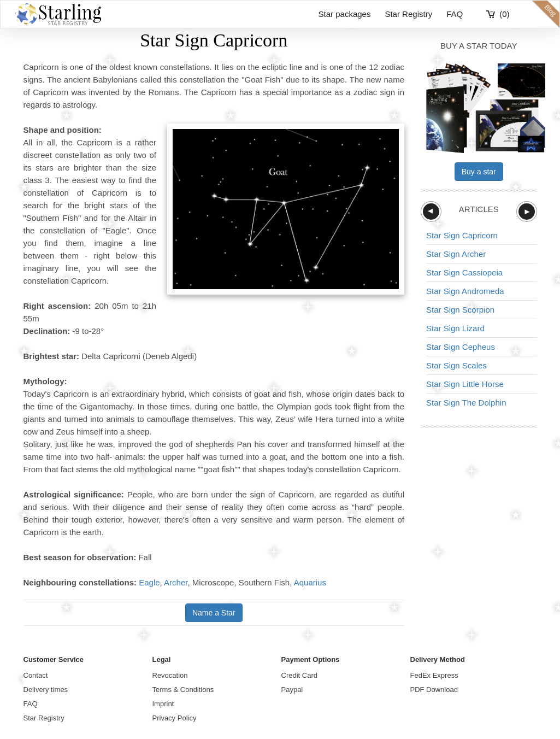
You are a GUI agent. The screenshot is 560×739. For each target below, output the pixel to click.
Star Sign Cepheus (461, 347)
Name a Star (214, 613)
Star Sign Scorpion (460, 310)
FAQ (455, 14)
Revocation (170, 675)
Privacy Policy (175, 718)
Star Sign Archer (456, 254)
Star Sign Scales (456, 365)
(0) (504, 14)
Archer (176, 582)
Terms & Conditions (183, 690)
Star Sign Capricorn (462, 235)
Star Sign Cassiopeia (464, 272)
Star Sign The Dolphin (466, 403)
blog (546, 14)
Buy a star (479, 172)
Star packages (345, 14)
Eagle (149, 582)
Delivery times (46, 690)
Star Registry (408, 14)
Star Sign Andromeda (465, 291)
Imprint (163, 704)
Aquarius (310, 582)
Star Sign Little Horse (465, 384)
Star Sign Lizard (455, 328)
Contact (36, 675)
